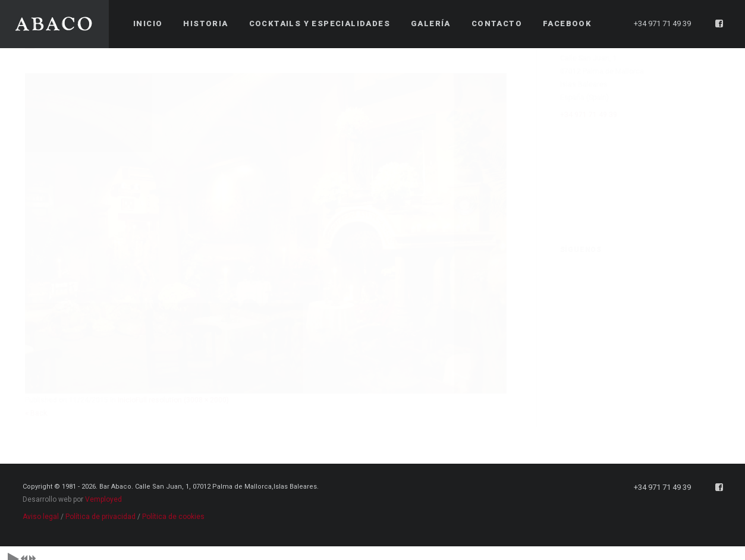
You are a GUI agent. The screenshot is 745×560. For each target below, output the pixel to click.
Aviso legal (41, 509)
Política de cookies (173, 509)
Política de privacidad (100, 509)
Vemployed (103, 492)
